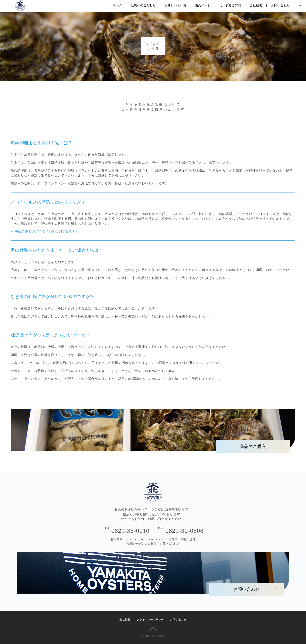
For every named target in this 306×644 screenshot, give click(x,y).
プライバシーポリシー (150, 620)
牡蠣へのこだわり (143, 5)
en (300, 5)
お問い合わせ (280, 5)
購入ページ (203, 5)
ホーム (118, 5)
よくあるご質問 (230, 5)
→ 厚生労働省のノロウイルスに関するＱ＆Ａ (45, 231)
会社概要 (256, 5)
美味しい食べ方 (176, 5)
